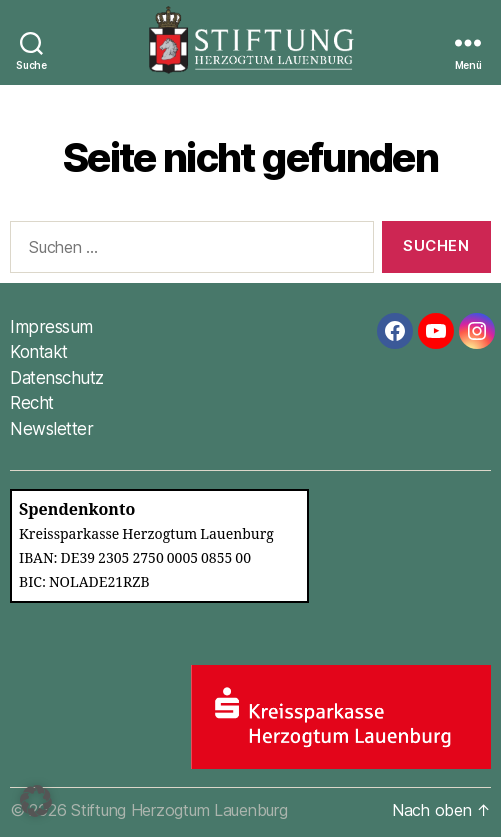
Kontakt (39, 352)
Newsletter (51, 429)
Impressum (51, 327)
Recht (32, 403)
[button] (36, 801)
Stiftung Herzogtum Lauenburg (179, 810)
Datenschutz (57, 378)
